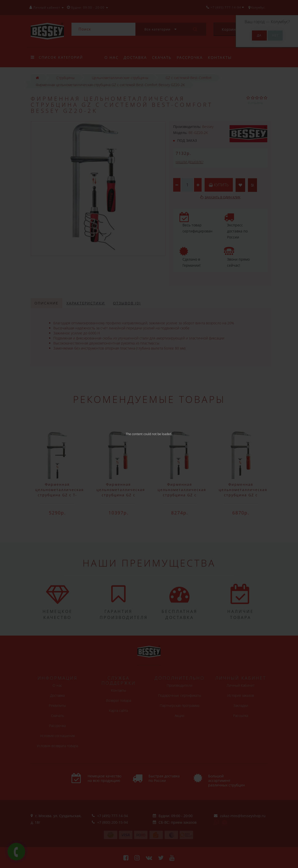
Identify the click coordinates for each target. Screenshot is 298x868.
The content (134, 434)
